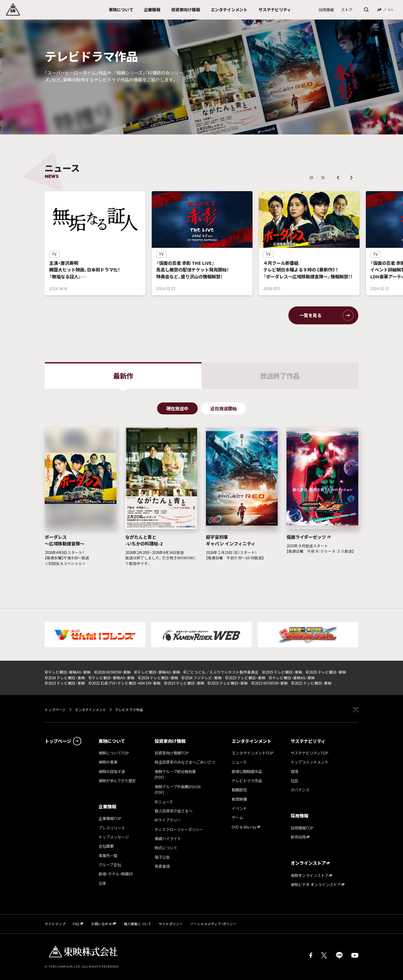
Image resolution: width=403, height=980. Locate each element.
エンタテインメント (91, 710)
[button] (338, 178)
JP (379, 10)
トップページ (55, 710)
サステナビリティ (308, 741)
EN (391, 10)
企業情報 (107, 806)
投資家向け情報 (170, 741)
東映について (112, 741)
